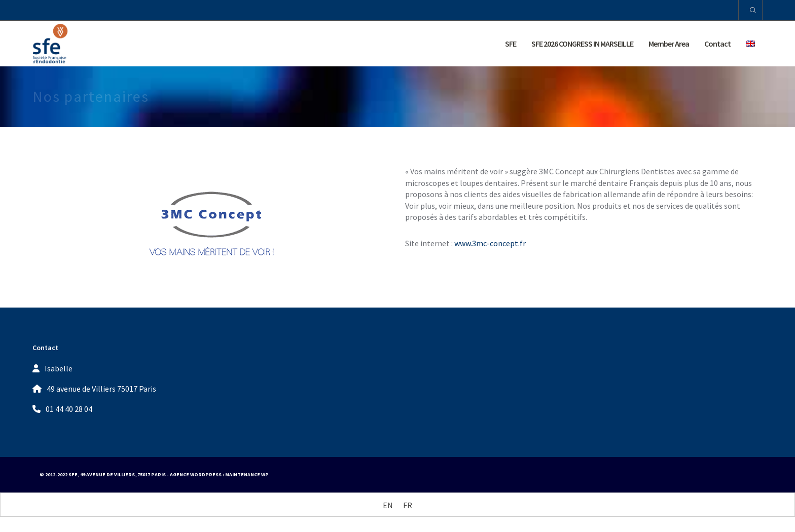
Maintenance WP (247, 474)
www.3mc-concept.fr (490, 243)
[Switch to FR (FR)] (408, 505)
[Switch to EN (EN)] (388, 505)
